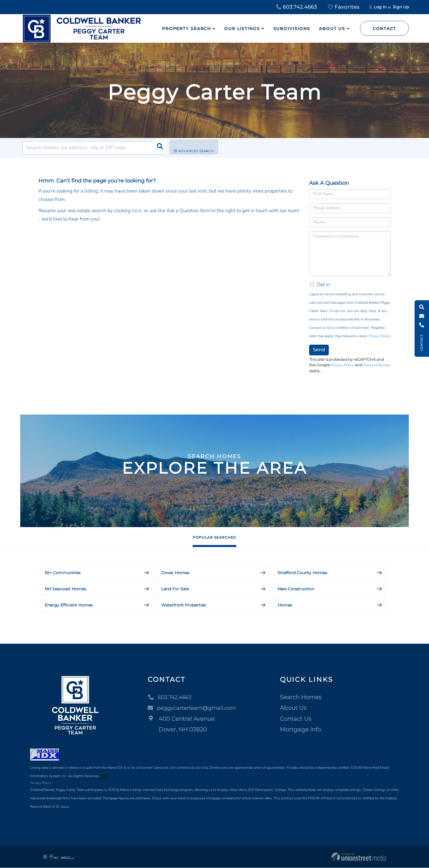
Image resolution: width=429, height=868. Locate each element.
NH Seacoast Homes (65, 589)
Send (319, 350)
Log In (380, 7)
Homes (285, 605)
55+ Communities (63, 573)
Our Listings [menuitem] (242, 29)
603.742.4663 (297, 7)
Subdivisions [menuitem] (292, 29)
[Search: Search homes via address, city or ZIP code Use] (93, 148)
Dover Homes (175, 573)
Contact (384, 29)
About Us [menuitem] (332, 29)
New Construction (296, 589)
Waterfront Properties (184, 605)
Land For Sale (175, 589)
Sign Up (401, 7)
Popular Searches (214, 537)
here (137, 211)
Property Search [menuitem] (186, 29)
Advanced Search (198, 148)
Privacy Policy (379, 336)
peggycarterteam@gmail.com (193, 708)
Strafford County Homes (302, 573)
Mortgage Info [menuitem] (304, 730)
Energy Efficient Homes (69, 605)
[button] (158, 148)
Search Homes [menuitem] (304, 697)
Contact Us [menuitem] (299, 719)
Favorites (344, 7)
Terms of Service (377, 365)
